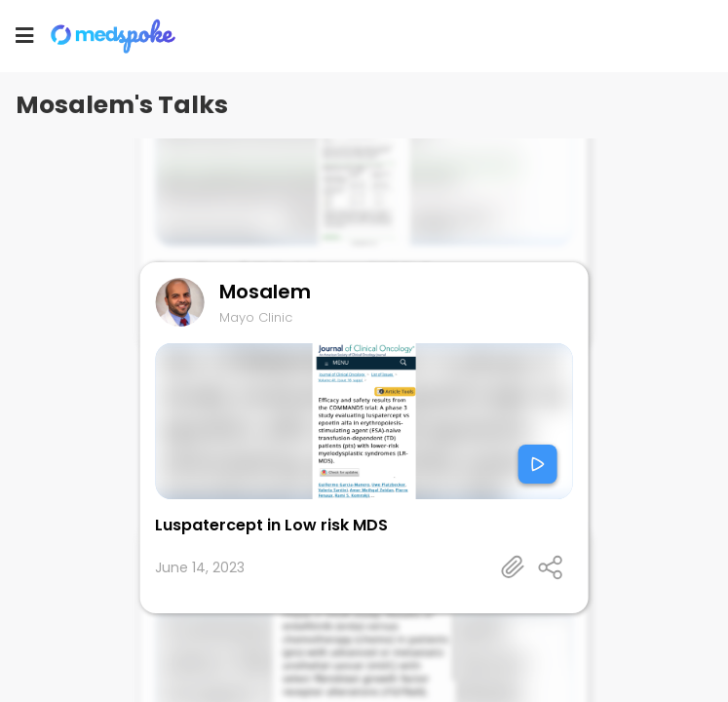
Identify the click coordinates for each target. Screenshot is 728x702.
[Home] (122, 36)
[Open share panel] (551, 567)
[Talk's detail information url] (514, 567)
